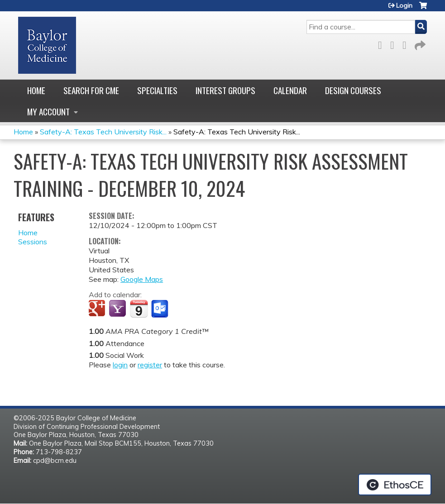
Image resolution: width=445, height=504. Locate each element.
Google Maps (142, 279)
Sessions (33, 242)
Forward (419, 44)
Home (36, 90)
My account (48, 112)
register (150, 365)
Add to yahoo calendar (118, 309)
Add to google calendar (98, 309)
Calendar (290, 90)
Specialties (157, 90)
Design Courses (353, 90)
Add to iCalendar (139, 309)
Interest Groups (225, 90)
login (120, 365)
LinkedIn (407, 44)
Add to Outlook (160, 309)
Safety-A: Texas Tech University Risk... (103, 132)
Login (404, 5)
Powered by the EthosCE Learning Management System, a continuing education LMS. (395, 485)
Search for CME (91, 90)
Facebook (383, 44)
